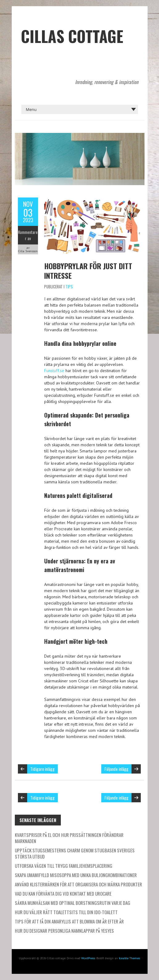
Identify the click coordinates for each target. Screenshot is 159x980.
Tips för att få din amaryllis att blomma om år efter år (69, 921)
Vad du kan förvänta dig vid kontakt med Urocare (63, 893)
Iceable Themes (129, 958)
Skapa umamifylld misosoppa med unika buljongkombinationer (76, 875)
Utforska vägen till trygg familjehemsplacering (64, 866)
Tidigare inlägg (42, 769)
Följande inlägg (116, 769)
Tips (69, 286)
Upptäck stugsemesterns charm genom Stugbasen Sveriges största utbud (75, 853)
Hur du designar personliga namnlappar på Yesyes (64, 931)
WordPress (88, 958)
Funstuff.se (54, 371)
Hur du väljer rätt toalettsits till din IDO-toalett (66, 912)
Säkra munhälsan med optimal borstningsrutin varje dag (73, 903)
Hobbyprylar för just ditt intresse (88, 271)
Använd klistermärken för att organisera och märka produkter (78, 884)
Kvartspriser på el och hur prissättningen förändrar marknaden (69, 838)
